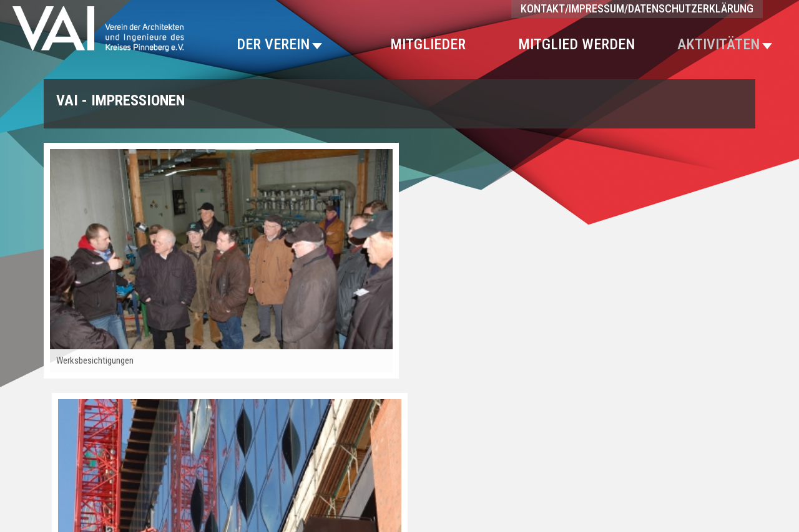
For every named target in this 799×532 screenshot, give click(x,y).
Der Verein (279, 44)
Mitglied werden (576, 44)
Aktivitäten (725, 44)
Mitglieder (428, 44)
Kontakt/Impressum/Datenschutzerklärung (637, 8)
